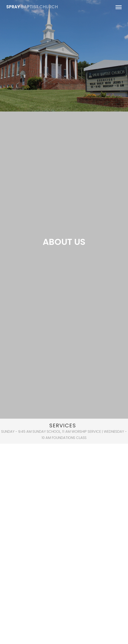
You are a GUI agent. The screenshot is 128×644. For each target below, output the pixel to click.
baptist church (32, 7)
